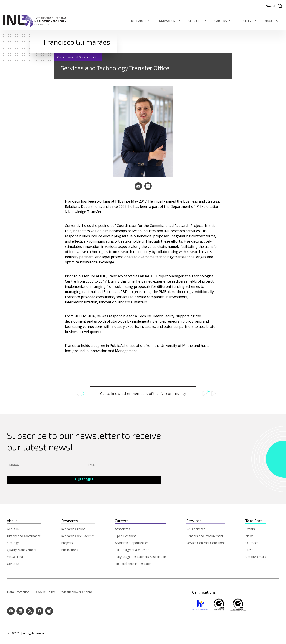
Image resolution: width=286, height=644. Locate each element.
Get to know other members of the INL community (143, 393)
